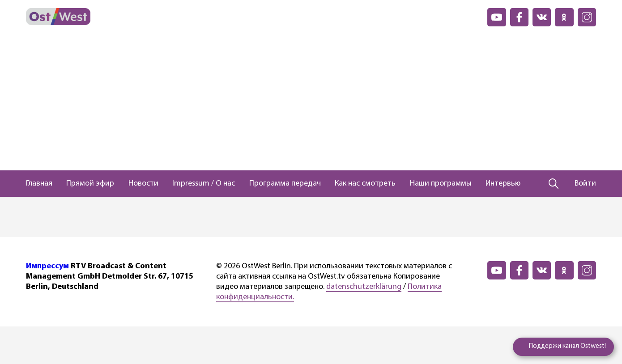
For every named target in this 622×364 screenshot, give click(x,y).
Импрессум (47, 266)
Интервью (503, 184)
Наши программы (441, 184)
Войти (585, 184)
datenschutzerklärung (364, 287)
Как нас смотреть (365, 184)
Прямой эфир (90, 184)
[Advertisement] (311, 103)
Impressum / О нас (204, 184)
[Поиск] (554, 184)
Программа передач (285, 184)
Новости (143, 184)
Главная (39, 184)
